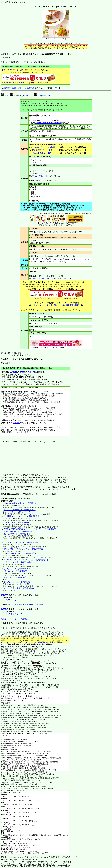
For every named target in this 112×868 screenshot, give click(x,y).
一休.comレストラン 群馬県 (12, 674)
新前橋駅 (18, 605)
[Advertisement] (15, 457)
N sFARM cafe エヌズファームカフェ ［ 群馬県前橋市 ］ (26, 560)
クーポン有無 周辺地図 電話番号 (48, 123)
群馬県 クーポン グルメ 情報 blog (14, 619)
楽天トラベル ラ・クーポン (13, 70)
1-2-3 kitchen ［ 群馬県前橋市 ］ (16, 571)
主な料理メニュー (42, 176)
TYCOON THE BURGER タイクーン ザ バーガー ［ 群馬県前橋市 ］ (31, 529)
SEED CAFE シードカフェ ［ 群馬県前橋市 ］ (22, 543)
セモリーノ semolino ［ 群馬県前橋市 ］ (20, 510)
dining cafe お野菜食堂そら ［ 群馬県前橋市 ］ (22, 503)
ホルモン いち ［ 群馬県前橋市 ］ (17, 534)
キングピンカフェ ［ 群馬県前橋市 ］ (19, 582)
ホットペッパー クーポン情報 (43, 147)
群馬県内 (5, 609)
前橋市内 (5, 595)
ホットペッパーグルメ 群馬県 (13, 647)
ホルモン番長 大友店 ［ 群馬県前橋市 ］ (20, 588)
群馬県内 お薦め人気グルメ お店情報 (19, 88)
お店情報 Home (42, 96)
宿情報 (22, 372)
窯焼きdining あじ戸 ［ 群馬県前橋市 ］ (19, 531)
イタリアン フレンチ (14, 600)
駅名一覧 (40, 605)
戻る (5, 96)
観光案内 (16, 423)
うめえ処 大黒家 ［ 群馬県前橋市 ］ (18, 569)
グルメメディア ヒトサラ (42, 150)
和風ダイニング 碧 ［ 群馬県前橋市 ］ (19, 562)
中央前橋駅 (29, 605)
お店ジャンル (27, 96)
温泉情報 (13, 372)
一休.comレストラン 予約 (41, 153)
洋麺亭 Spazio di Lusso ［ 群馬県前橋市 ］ (20, 553)
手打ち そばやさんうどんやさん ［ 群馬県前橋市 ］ (24, 549)
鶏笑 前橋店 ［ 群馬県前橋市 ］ (16, 577)
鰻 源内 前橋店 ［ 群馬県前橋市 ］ (17, 523)
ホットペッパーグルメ (40, 278)
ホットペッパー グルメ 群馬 (13, 83)
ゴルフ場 (31, 372)
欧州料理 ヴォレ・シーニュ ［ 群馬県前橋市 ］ (23, 516)
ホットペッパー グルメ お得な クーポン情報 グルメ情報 (56, 305)
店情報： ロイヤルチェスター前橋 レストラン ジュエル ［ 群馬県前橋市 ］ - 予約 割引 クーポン (40, 857)
